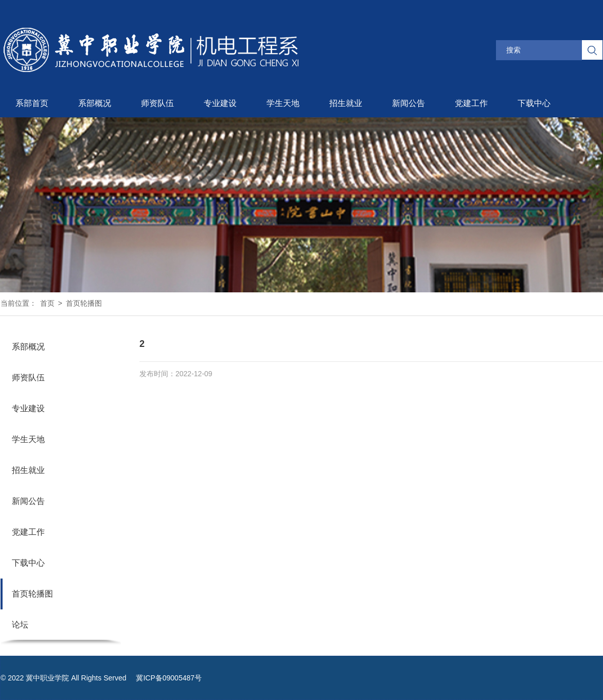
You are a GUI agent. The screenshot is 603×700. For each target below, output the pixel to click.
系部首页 (32, 103)
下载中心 (534, 103)
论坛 (20, 625)
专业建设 (220, 103)
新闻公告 (409, 103)
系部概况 (95, 103)
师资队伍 (157, 103)
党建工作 (471, 103)
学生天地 (283, 103)
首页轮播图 (84, 303)
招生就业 (346, 103)
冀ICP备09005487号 (169, 678)
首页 (47, 303)
